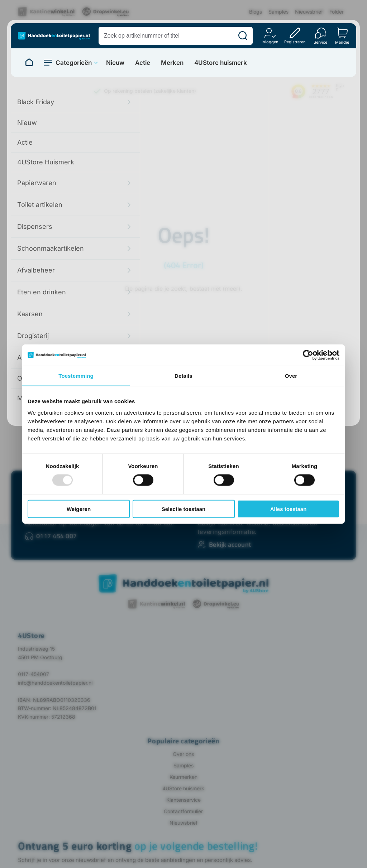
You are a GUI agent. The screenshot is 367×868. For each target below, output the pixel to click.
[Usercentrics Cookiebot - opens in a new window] (308, 355)
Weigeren (79, 509)
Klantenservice (183, 800)
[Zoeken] (243, 36)
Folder (337, 12)
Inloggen (270, 42)
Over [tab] (291, 376)
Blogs (256, 12)
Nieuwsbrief (309, 12)
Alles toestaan (289, 509)
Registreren (295, 42)
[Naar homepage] (29, 63)
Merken (172, 63)
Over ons (183, 754)
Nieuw (115, 63)
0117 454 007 (57, 536)
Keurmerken (183, 777)
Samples (278, 12)
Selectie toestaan (184, 509)
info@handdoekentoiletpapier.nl (55, 683)
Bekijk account (230, 544)
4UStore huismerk (221, 63)
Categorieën (74, 63)
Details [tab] (183, 376)
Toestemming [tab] (76, 376)
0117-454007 (34, 674)
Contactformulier (183, 811)
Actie (143, 63)
